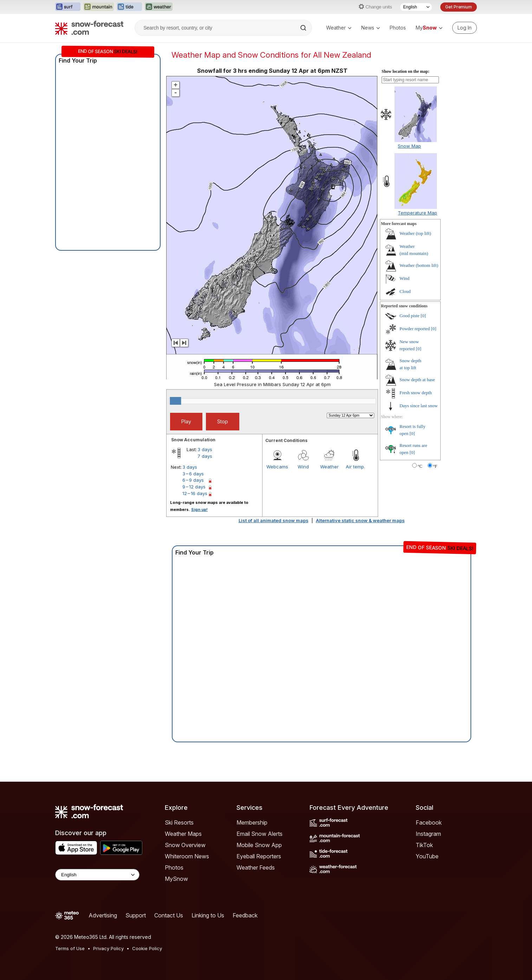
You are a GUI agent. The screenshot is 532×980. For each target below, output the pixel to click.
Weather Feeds (256, 867)
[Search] (304, 28)
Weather (339, 28)
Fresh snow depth (416, 393)
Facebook (429, 822)
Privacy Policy (108, 948)
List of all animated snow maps (274, 520)
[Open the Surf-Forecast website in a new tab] (68, 7)
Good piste (410, 316)
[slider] (175, 401)
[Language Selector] (416, 7)
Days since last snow (419, 406)
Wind (303, 467)
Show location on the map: (406, 71)
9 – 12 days (194, 487)
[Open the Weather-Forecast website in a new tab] (159, 7)
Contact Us (169, 915)
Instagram (428, 834)
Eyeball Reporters (259, 856)
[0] (423, 316)
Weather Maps (183, 834)
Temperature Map (417, 213)
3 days (205, 449)
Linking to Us (208, 915)
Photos (398, 28)
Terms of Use (70, 948)
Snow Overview (185, 845)
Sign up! (199, 510)
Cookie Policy (147, 948)
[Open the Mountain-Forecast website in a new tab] (99, 7)
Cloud (405, 291)
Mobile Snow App (259, 845)
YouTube (427, 856)
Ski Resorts (179, 822)
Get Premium (459, 7)
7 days (205, 456)
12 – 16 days (195, 493)
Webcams (277, 467)
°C (420, 466)
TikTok (424, 845)
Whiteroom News (187, 856)
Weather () (415, 233)
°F (435, 466)
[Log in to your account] (465, 28)
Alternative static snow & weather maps (360, 520)
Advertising (103, 915)
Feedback (245, 915)
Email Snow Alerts (259, 834)
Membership (252, 822)
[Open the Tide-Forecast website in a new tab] (129, 7)
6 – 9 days (193, 480)
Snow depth (417, 380)
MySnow (176, 879)
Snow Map (409, 146)
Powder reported (415, 329)
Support (136, 915)
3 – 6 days (193, 474)
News (371, 28)
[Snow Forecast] (89, 28)
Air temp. (355, 467)
